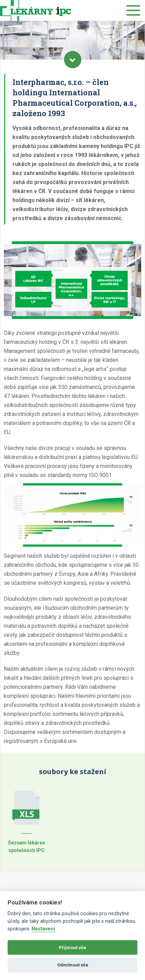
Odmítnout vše (73, 965)
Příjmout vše (72, 948)
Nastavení (43, 929)
